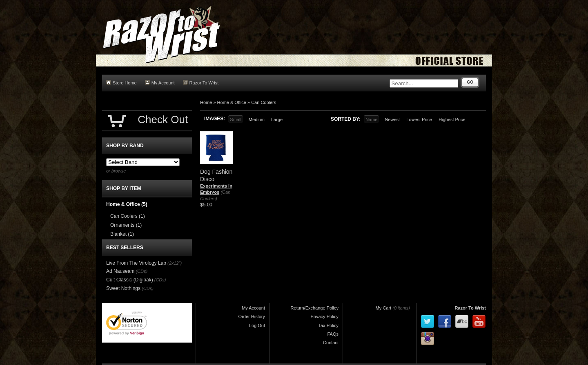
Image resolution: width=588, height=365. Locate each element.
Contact (331, 343)
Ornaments (126, 225)
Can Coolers (264, 102)
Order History (252, 316)
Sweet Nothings (123, 288)
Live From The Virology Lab (136, 263)
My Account (160, 83)
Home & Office (232, 102)
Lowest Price (419, 119)
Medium (257, 119)
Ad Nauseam (120, 271)
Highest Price (452, 119)
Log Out (257, 325)
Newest (392, 119)
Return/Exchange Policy (315, 308)
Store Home (121, 83)
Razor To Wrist (201, 83)
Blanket (122, 234)
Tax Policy (328, 325)
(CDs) (141, 271)
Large (277, 119)
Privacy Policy (325, 316)
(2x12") (175, 263)
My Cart (384, 308)
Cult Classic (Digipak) (130, 280)
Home (206, 102)
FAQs (333, 334)
